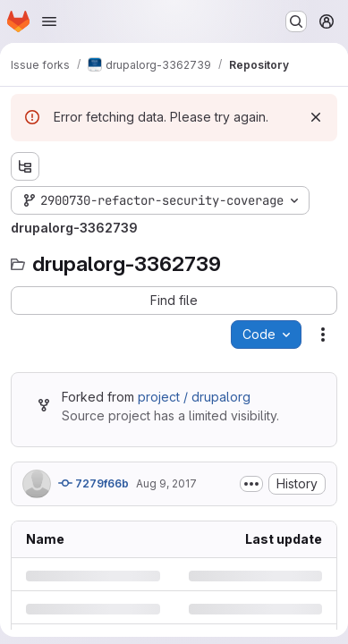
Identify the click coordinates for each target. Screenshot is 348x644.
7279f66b (93, 483)
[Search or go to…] (296, 21)
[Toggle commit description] (251, 484)
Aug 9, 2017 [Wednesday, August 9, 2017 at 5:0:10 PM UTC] (166, 483)
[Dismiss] (316, 117)
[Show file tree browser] (25, 166)
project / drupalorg (194, 397)
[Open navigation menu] (49, 21)
